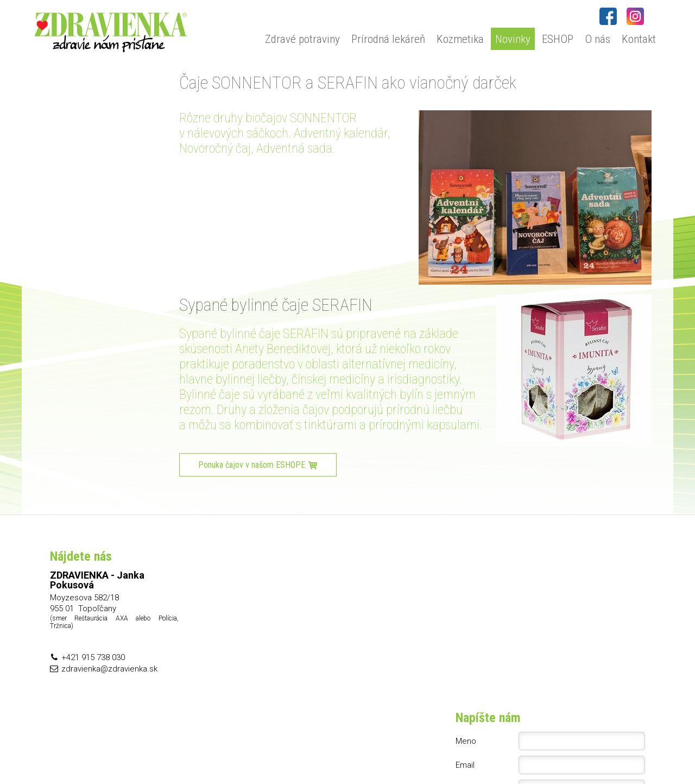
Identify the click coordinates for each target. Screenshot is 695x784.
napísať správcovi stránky (364, 752)
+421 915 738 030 (93, 657)
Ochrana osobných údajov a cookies (466, 752)
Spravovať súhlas (556, 752)
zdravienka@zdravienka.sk (109, 669)
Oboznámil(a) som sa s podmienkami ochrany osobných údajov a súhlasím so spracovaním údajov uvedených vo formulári (557, 657)
